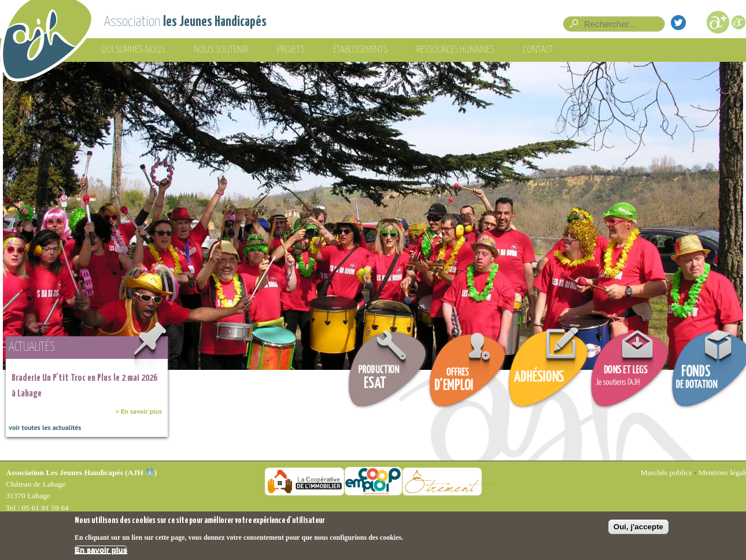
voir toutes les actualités (45, 427)
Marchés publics (666, 472)
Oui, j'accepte (638, 529)
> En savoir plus (139, 411)
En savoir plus (101, 552)
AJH (141, 472)
